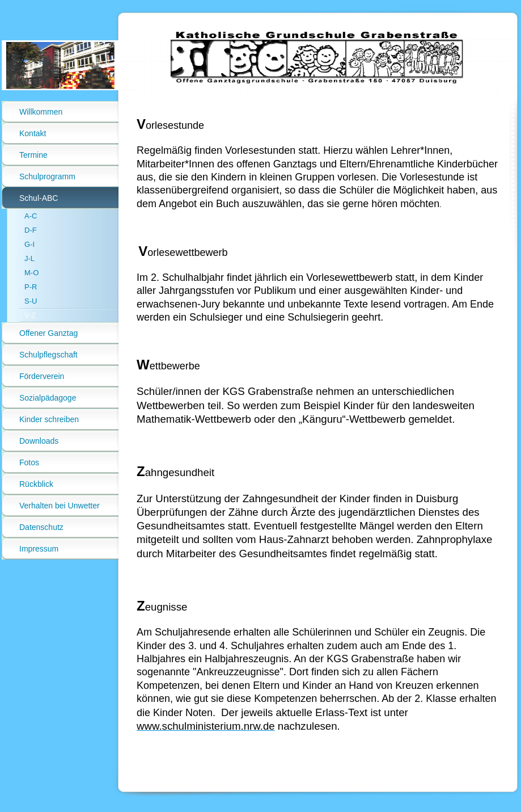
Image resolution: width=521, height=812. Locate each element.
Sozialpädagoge (48, 398)
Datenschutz (41, 527)
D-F (31, 230)
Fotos (29, 462)
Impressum (39, 549)
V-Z (30, 315)
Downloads (39, 441)
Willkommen (41, 112)
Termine (33, 155)
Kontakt (33, 133)
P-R (31, 287)
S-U (31, 301)
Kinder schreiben (49, 419)
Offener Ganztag (48, 333)
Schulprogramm (47, 176)
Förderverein (42, 376)
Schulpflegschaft (48, 355)
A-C (31, 216)
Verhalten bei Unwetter (60, 506)
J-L (29, 258)
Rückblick (36, 484)
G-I (29, 244)
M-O (31, 273)
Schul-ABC (39, 198)
